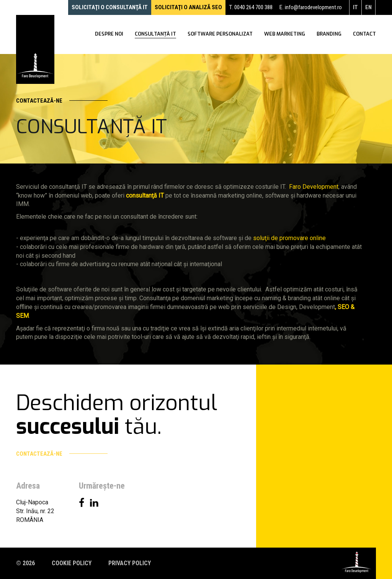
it (355, 7)
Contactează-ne (62, 101)
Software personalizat (220, 34)
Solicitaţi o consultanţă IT (110, 7)
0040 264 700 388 (253, 7)
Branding (329, 34)
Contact (364, 34)
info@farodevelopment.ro (313, 7)
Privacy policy (130, 563)
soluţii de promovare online (289, 238)
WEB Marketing (285, 34)
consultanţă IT (145, 195)
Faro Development (314, 187)
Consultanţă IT (155, 34)
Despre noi (109, 34)
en (368, 7)
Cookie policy (72, 563)
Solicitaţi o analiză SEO (188, 7)
